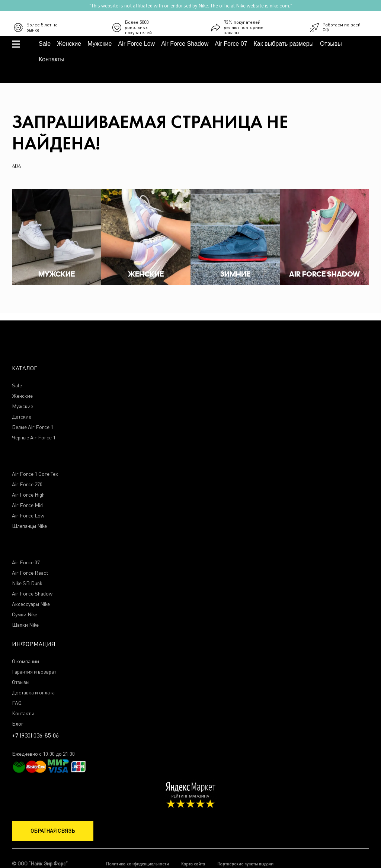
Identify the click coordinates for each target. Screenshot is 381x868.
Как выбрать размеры (284, 44)
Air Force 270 (27, 485)
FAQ (17, 703)
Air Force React (30, 573)
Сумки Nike (25, 615)
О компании (25, 662)
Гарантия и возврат (34, 672)
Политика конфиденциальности (137, 864)
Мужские (100, 44)
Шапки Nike (25, 625)
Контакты (52, 59)
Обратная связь (53, 831)
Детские (22, 417)
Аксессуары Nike (31, 604)
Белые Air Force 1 (33, 427)
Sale (45, 44)
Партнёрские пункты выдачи (245, 864)
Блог (17, 724)
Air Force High (28, 495)
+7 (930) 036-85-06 (360, 27)
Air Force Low (136, 44)
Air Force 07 (231, 44)
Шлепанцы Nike (29, 526)
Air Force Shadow (185, 44)
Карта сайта (193, 864)
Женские (69, 44)
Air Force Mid (27, 505)
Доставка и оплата (33, 693)
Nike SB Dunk (27, 583)
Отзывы (331, 44)
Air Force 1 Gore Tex (35, 474)
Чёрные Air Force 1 (34, 438)
